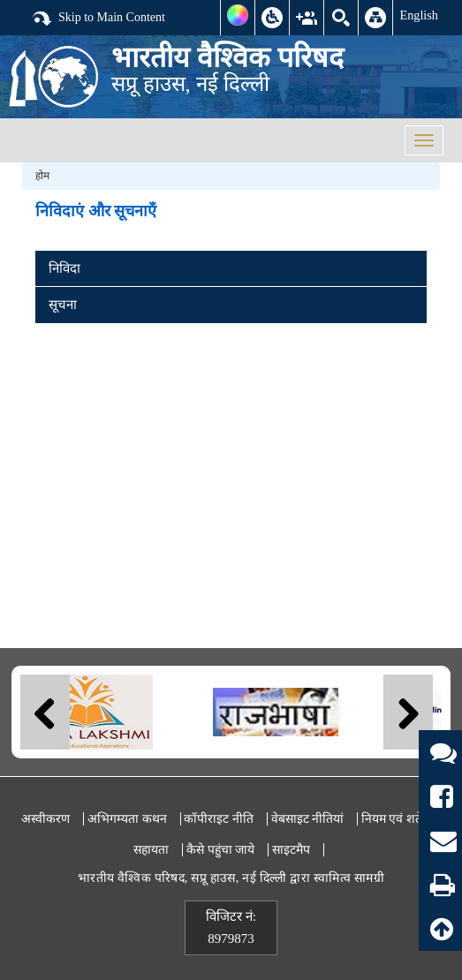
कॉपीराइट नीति (219, 819)
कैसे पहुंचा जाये (220, 850)
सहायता (151, 850)
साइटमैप (291, 850)
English (419, 15)
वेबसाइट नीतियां (308, 819)
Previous (45, 712)
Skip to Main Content (98, 19)
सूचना (63, 305)
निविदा (64, 268)
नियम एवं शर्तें (392, 819)
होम (42, 176)
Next (408, 712)
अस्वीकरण (45, 819)
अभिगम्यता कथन (127, 819)
